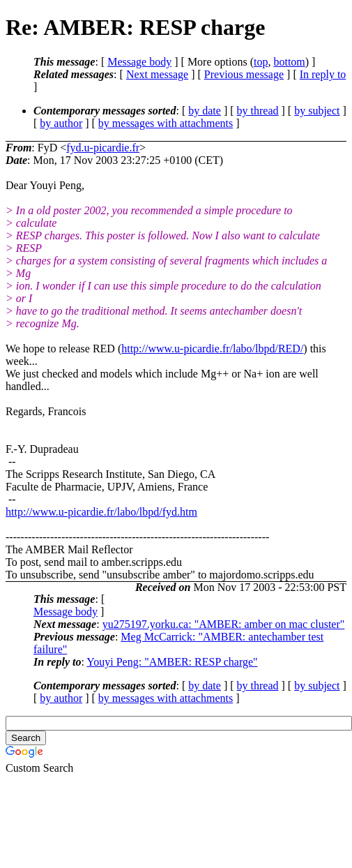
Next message (157, 74)
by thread (258, 111)
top (261, 62)
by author (61, 123)
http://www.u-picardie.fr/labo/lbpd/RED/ (212, 349)
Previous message (244, 74)
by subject (317, 111)
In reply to (323, 74)
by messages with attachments (166, 123)
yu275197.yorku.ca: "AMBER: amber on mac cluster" (224, 624)
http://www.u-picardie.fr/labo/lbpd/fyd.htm (101, 512)
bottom (289, 62)
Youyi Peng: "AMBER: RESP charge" (172, 662)
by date (205, 111)
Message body (139, 62)
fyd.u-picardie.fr (103, 148)
